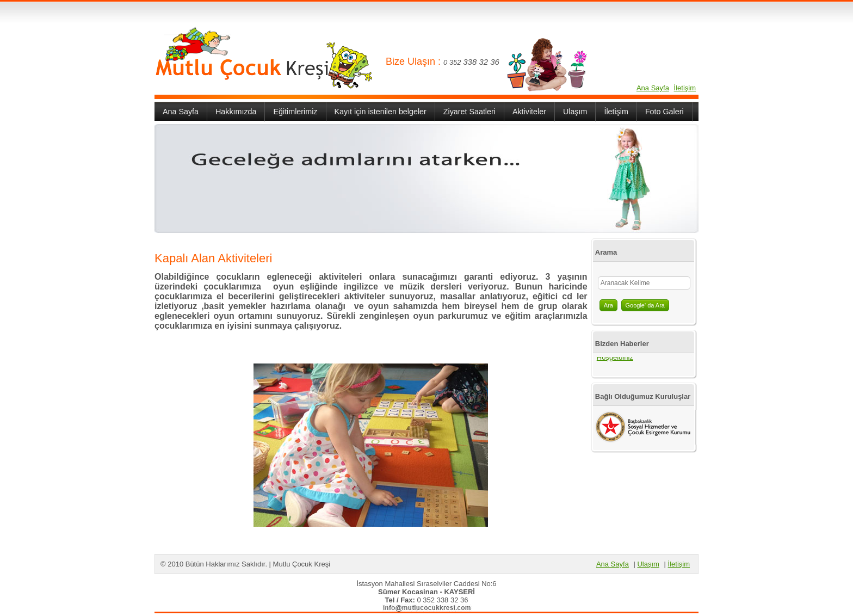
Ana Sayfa (653, 88)
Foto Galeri (665, 112)
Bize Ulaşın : (415, 61)
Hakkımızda (236, 112)
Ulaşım (575, 112)
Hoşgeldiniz (615, 359)
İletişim (685, 88)
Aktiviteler (529, 112)
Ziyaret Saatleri (469, 112)
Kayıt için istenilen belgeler (381, 112)
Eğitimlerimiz (295, 112)
